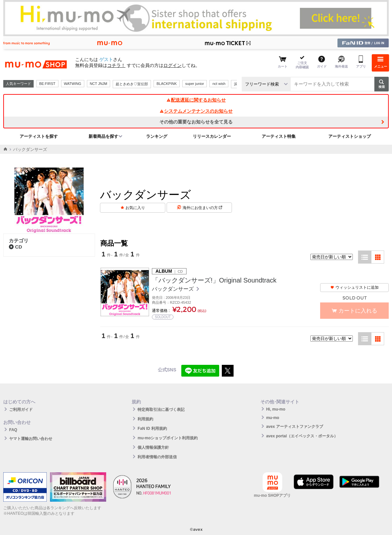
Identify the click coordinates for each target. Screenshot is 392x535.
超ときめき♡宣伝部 (132, 84)
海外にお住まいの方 (202, 208)
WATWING (73, 84)
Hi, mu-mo (276, 409)
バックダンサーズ (173, 289)
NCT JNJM (99, 84)
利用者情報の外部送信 (157, 457)
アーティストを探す (39, 136)
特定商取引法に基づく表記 (161, 410)
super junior (195, 84)
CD (16, 247)
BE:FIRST (47, 84)
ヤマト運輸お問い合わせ (31, 439)
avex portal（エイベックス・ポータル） (302, 436)
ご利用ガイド (21, 410)
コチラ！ (116, 65)
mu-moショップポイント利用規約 (168, 438)
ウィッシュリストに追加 (354, 287)
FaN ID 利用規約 (152, 429)
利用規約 (145, 419)
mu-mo (273, 418)
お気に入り (135, 208)
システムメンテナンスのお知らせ (196, 111)
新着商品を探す (103, 136)
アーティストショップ (350, 136)
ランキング (157, 136)
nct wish (219, 84)
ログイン (172, 65)
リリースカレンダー (212, 136)
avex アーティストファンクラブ (295, 427)
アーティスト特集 (279, 136)
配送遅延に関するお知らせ (196, 100)
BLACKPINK (167, 84)
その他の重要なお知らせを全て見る (196, 122)
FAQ (13, 430)
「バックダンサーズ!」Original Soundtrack (214, 280)
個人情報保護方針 (153, 447)
